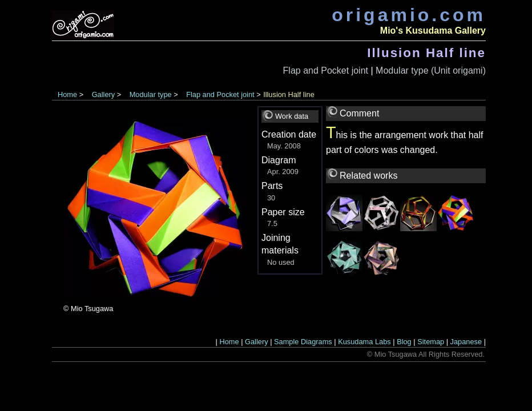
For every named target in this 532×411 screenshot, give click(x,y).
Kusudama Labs (364, 342)
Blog (404, 342)
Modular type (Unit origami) (431, 70)
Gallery (104, 94)
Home (67, 94)
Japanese (466, 342)
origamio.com (409, 15)
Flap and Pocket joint (326, 70)
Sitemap (431, 342)
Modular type (151, 94)
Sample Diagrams (303, 342)
